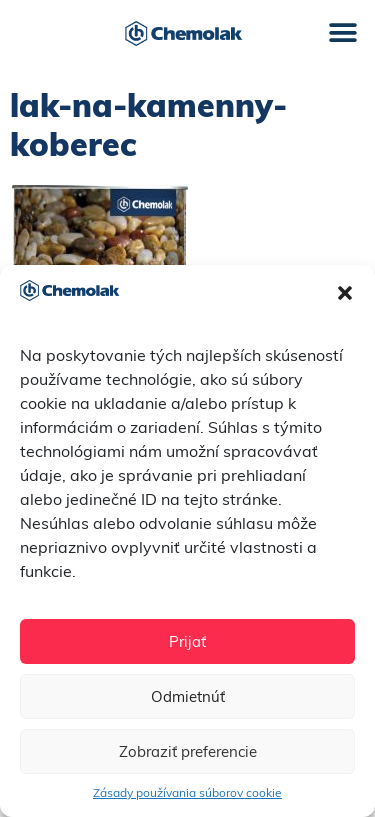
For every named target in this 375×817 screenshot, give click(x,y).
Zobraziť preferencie (188, 751)
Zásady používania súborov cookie (187, 792)
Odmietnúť (188, 696)
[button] (345, 293)
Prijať (187, 641)
